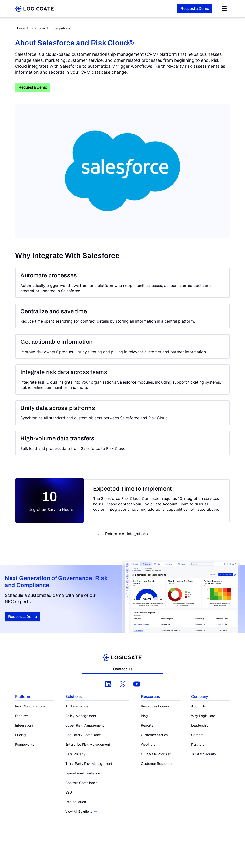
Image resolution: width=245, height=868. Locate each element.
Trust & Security (204, 754)
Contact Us (123, 669)
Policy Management (81, 716)
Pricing (20, 735)
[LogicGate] (34, 8)
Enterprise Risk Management (88, 744)
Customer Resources (157, 764)
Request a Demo (195, 8)
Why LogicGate (203, 716)
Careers (197, 735)
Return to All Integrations (126, 534)
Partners (198, 744)
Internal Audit (76, 802)
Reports (147, 725)
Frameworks (25, 744)
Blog (144, 716)
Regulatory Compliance (84, 735)
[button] (34, 697)
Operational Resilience (83, 773)
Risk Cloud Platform (30, 706)
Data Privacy (75, 754)
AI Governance (77, 706)
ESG (69, 792)
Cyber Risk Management (85, 725)
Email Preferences (148, 845)
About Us (198, 706)
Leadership (200, 725)
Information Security (119, 845)
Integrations (61, 28)
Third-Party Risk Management (89, 764)
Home (20, 28)
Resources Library (155, 706)
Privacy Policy (93, 845)
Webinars (148, 744)
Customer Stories (154, 735)
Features (22, 716)
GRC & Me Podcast (156, 754)
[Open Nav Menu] (224, 9)
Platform (38, 28)
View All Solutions (81, 811)
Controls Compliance (81, 783)
